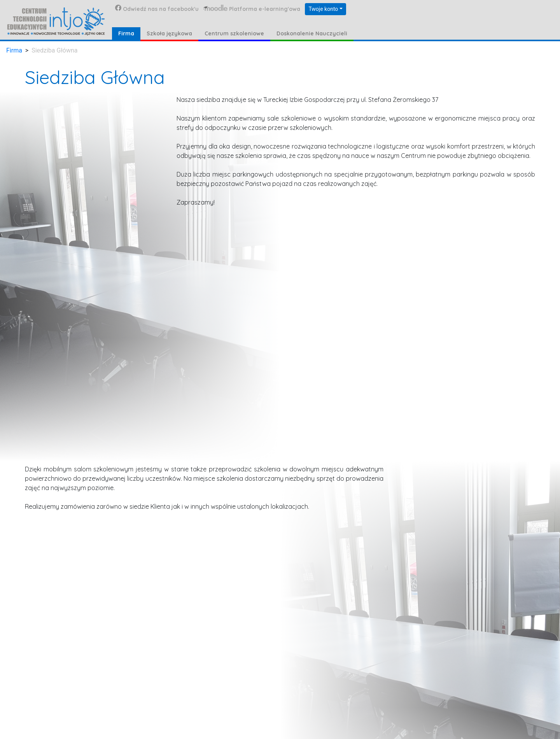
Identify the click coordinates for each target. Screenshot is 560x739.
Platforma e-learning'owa (252, 9)
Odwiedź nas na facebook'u (157, 9)
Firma (14, 50)
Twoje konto (323, 9)
